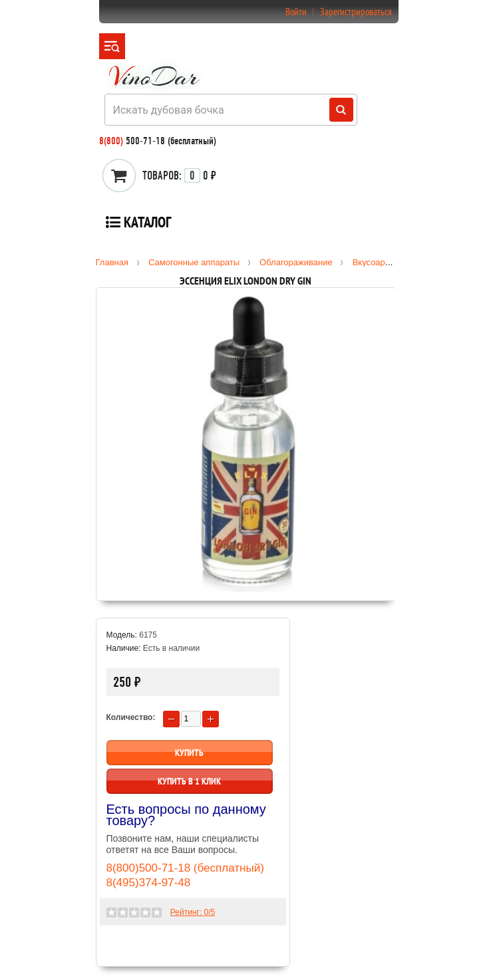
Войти (296, 12)
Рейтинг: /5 (193, 912)
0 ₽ (179, 176)
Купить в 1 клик (189, 781)
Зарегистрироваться (356, 12)
